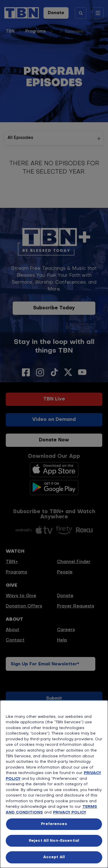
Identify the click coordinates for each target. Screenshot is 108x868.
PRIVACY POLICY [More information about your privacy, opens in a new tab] (70, 813)
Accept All (54, 857)
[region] (54, 784)
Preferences (54, 824)
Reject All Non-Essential (54, 841)
